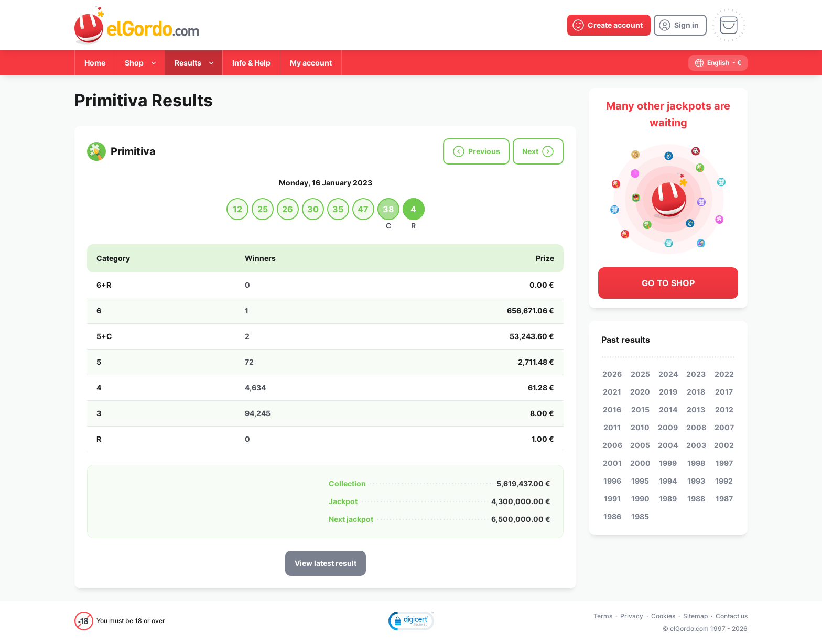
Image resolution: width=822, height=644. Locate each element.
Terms (603, 616)
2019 (668, 392)
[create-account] (609, 25)
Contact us (732, 616)
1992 (724, 481)
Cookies (663, 616)
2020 (640, 392)
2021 (612, 392)
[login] (680, 25)
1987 (724, 499)
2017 (724, 392)
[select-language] (718, 63)
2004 (668, 445)
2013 (696, 410)
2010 (640, 427)
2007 (724, 427)
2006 (612, 445)
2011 (612, 427)
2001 (612, 463)
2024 (668, 374)
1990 (640, 499)
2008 (696, 427)
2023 (696, 374)
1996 (612, 481)
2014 (668, 410)
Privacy (632, 616)
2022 (724, 374)
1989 (668, 499)
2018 (696, 392)
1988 (696, 499)
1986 (612, 516)
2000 (640, 463)
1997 (724, 463)
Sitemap (695, 616)
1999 (668, 463)
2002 (724, 445)
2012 (724, 410)
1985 (640, 516)
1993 (696, 481)
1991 (612, 499)
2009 (668, 427)
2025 (640, 374)
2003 (696, 445)
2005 (640, 445)
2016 (612, 410)
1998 (696, 463)
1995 (640, 481)
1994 (668, 481)
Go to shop (668, 283)
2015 (640, 410)
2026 (612, 374)
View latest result (326, 563)
